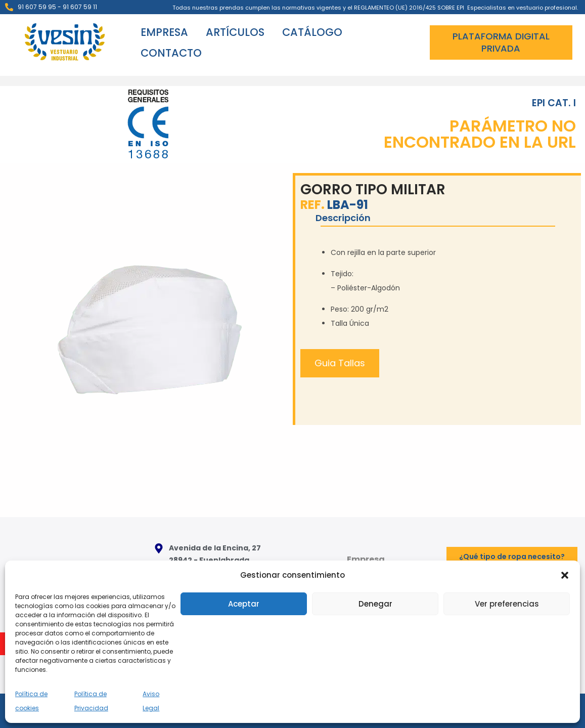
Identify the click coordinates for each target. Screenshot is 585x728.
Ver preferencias (507, 604)
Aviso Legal (151, 701)
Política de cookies (31, 701)
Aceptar (244, 604)
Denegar (375, 604)
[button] (565, 575)
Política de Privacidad (91, 701)
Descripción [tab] (343, 218)
